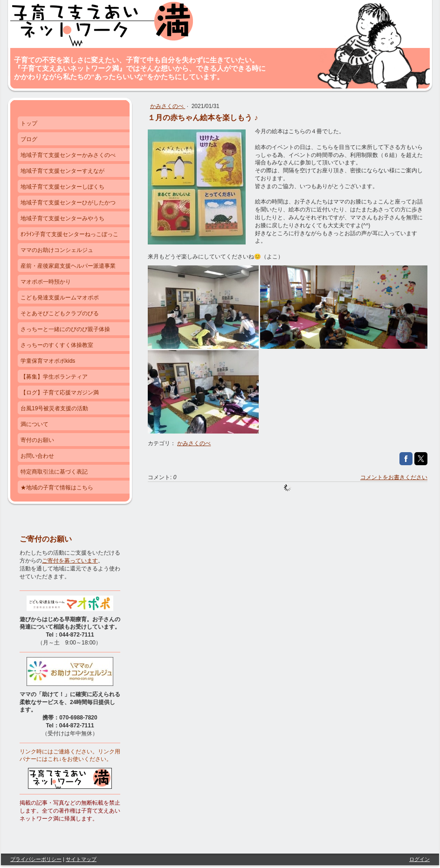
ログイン (419, 859)
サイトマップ (81, 859)
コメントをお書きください (394, 477)
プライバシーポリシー (36, 859)
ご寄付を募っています (70, 561)
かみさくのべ (168, 106)
